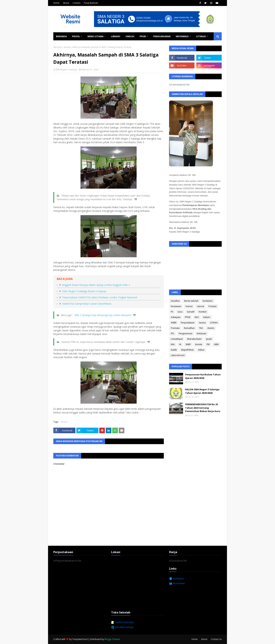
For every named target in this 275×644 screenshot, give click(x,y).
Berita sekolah (191, 301)
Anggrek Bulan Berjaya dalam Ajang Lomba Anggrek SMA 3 (96, 285)
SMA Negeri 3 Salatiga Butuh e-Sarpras (84, 291)
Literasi (201, 306)
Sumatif (191, 312)
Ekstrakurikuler (194, 339)
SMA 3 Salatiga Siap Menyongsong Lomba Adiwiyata (103, 315)
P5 (172, 312)
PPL (173, 333)
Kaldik (174, 350)
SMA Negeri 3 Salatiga (66, 70)
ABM (216, 344)
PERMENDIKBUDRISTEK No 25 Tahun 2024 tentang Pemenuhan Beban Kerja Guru (203, 408)
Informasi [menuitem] (182, 36)
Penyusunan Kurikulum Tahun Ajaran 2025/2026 (203, 376)
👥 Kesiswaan (177, 583)
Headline (175, 301)
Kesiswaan (176, 306)
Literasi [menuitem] (201, 36)
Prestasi (212, 306)
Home (56, 3)
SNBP (188, 344)
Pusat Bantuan (91, 3)
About (66, 3)
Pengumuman (186, 333)
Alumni (211, 328)
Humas (189, 306)
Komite (199, 344)
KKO (197, 317)
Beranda (58, 47)
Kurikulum (208, 301)
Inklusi (201, 350)
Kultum (207, 317)
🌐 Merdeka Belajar (122, 627)
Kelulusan (202, 333)
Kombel (203, 312)
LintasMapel (177, 339)
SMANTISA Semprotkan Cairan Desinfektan (87, 304)
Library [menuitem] (116, 36)
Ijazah (209, 339)
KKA (173, 344)
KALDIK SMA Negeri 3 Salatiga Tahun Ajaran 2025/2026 (202, 391)
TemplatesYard (80, 639)
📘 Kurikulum (177, 578)
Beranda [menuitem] (61, 36)
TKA (201, 328)
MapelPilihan (187, 350)
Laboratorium (178, 355)
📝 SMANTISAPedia (122, 622)
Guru (180, 312)
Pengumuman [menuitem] (162, 36)
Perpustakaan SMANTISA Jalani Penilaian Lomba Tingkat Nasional (100, 297)
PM (208, 344)
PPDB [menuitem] (143, 36)
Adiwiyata (176, 317)
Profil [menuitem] (76, 36)
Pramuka (175, 328)
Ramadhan (189, 328)
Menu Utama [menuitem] (95, 36)
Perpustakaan (188, 323)
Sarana (67, 47)
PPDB (188, 317)
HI (180, 344)
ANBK (174, 323)
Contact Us (216, 639)
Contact (76, 3)
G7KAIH (214, 323)
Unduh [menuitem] (130, 36)
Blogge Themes (112, 639)
